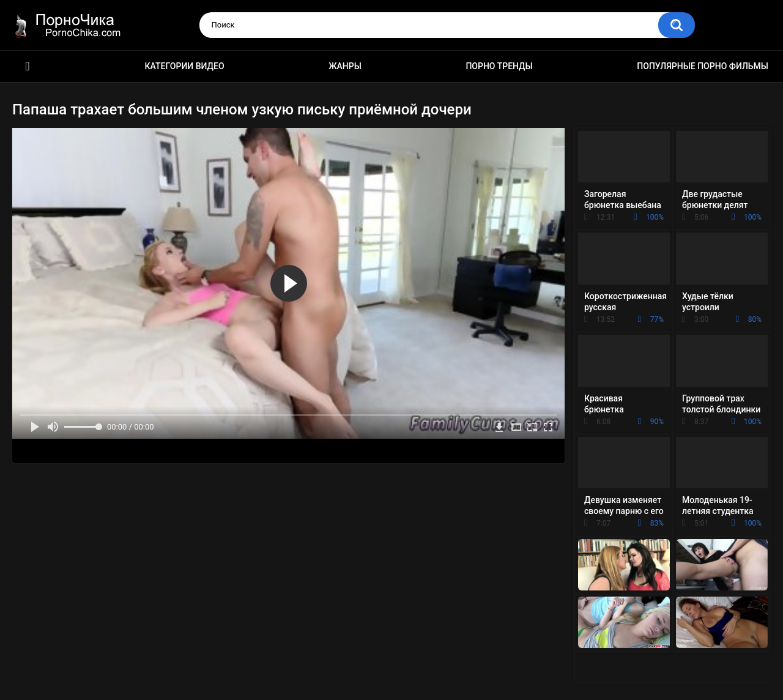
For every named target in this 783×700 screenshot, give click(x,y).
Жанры (345, 66)
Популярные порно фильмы (703, 66)
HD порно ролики (28, 66)
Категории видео (185, 66)
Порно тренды (499, 66)
